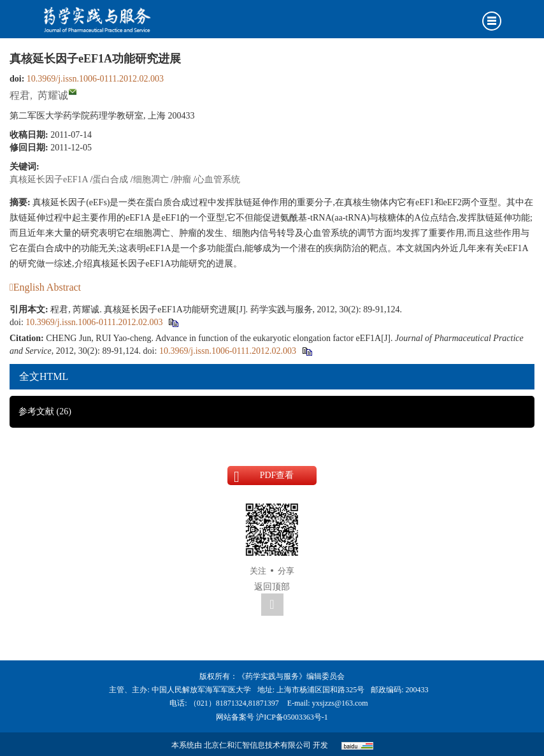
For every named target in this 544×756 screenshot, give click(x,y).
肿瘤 (182, 179)
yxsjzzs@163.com (340, 703)
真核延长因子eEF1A (49, 179)
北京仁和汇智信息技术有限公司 (257, 745)
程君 (20, 95)
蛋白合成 (110, 179)
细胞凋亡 (151, 179)
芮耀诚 (53, 95)
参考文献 (45, 411)
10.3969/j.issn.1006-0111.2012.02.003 (95, 79)
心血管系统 (218, 179)
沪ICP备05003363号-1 (292, 717)
